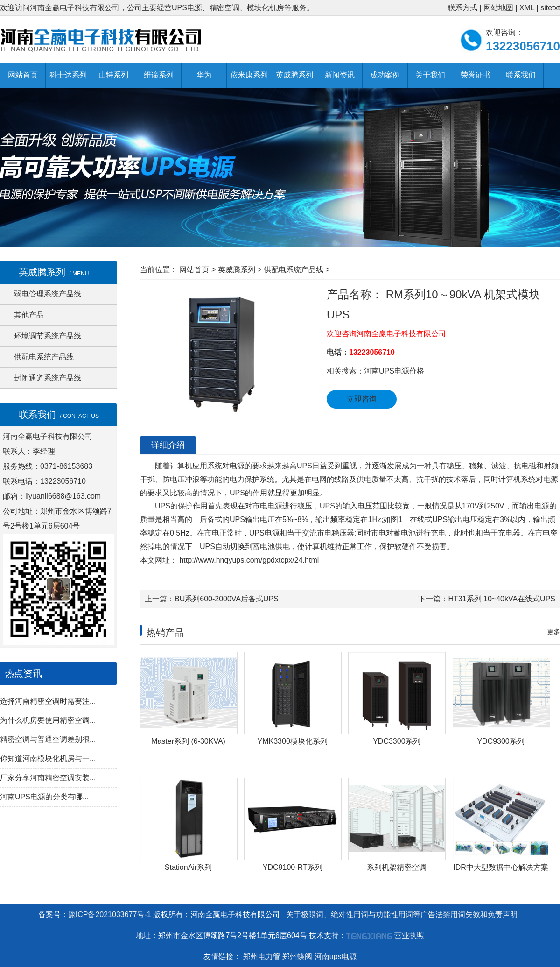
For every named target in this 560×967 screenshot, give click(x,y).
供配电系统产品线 (44, 357)
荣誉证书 (476, 75)
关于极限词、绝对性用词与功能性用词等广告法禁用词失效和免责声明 (402, 914)
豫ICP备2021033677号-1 (110, 914)
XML (527, 8)
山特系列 (113, 75)
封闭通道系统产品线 (48, 378)
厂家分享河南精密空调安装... (48, 778)
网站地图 (498, 8)
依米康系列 (249, 75)
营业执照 (409, 935)
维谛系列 (159, 75)
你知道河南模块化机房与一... (48, 759)
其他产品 (29, 315)
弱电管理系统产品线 (48, 294)
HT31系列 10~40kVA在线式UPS (502, 599)
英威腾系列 (294, 75)
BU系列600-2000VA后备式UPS (227, 599)
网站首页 (23, 75)
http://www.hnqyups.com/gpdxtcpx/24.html (248, 560)
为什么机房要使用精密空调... (48, 720)
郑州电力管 (262, 956)
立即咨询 (362, 399)
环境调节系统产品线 (48, 336)
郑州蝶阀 (297, 956)
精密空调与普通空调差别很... (48, 739)
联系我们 (521, 75)
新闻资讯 (340, 75)
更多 (553, 632)
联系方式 (462, 8)
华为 (204, 75)
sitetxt (550, 8)
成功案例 (385, 75)
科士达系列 (68, 75)
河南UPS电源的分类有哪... (44, 797)
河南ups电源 (336, 956)
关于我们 (430, 75)
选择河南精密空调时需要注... (48, 701)
